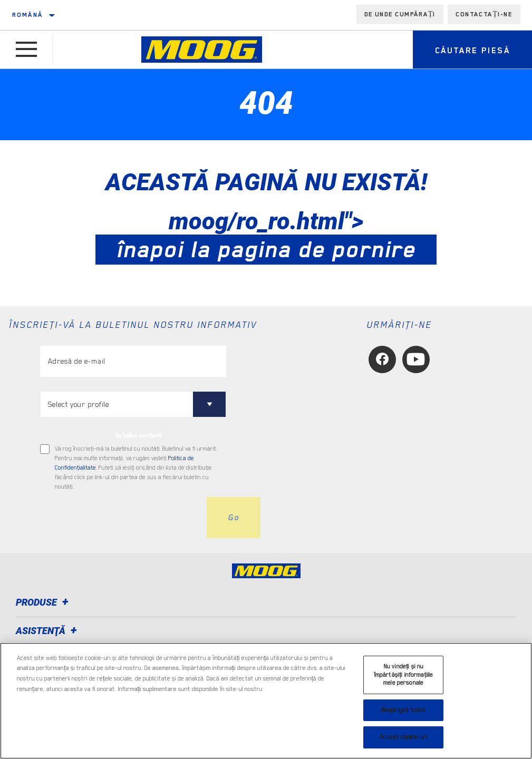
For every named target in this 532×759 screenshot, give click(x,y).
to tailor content (138, 435)
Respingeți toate (403, 710)
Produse (44, 602)
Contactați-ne (484, 14)
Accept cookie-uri (403, 737)
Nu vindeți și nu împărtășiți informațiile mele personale (404, 675)
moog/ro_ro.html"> (266, 235)
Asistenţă (48, 631)
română (27, 15)
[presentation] (120, 518)
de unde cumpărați (400, 14)
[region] (266, 701)
